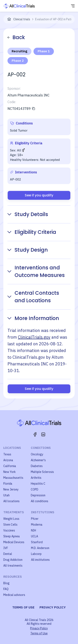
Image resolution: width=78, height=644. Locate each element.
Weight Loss (11, 519)
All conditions (40, 501)
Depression (38, 495)
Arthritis (36, 478)
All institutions (40, 560)
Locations (12, 448)
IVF (6, 548)
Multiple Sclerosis (42, 472)
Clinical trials (22, 19)
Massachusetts (13, 478)
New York (9, 472)
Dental (8, 554)
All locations (11, 501)
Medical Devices (14, 542)
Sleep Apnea (12, 536)
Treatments (14, 512)
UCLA (35, 536)
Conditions (41, 448)
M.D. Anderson (40, 548)
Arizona (8, 460)
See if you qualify (39, 195)
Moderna (37, 525)
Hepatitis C (38, 484)
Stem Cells (10, 525)
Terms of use (23, 607)
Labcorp (36, 554)
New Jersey (11, 489)
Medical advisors (14, 595)
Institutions (43, 512)
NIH (33, 530)
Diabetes (37, 466)
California (10, 466)
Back (16, 37)
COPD (35, 489)
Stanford (37, 542)
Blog (6, 583)
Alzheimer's (38, 460)
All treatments (13, 566)
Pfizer (35, 519)
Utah (6, 495)
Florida (8, 484)
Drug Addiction (13, 560)
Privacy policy (53, 607)
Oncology (37, 454)
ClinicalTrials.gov (34, 337)
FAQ (6, 589)
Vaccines (9, 530)
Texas (7, 454)
